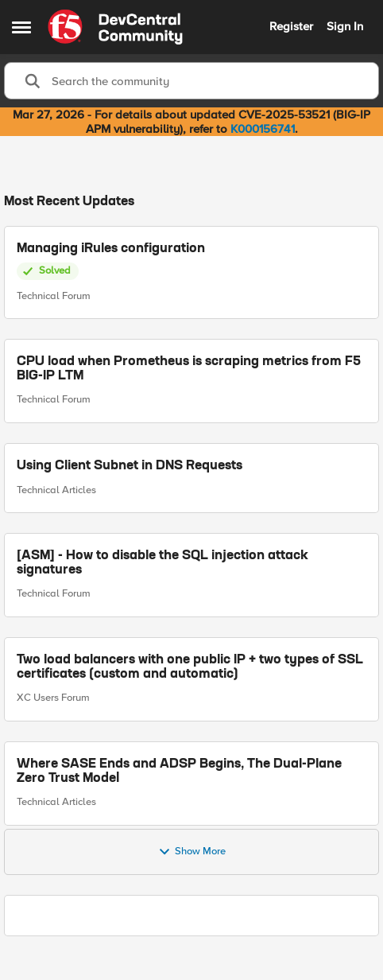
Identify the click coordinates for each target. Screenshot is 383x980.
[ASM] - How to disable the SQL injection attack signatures (162, 563)
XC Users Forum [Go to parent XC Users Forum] (53, 698)
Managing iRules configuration (111, 249)
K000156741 (263, 129)
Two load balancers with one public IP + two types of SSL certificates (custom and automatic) (190, 667)
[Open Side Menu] (21, 27)
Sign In (345, 26)
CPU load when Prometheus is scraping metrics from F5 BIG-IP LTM (189, 369)
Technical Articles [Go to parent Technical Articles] (56, 489)
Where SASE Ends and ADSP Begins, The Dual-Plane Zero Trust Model (179, 771)
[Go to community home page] (115, 27)
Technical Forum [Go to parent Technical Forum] (54, 295)
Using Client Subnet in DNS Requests (130, 466)
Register (291, 26)
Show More (192, 852)
